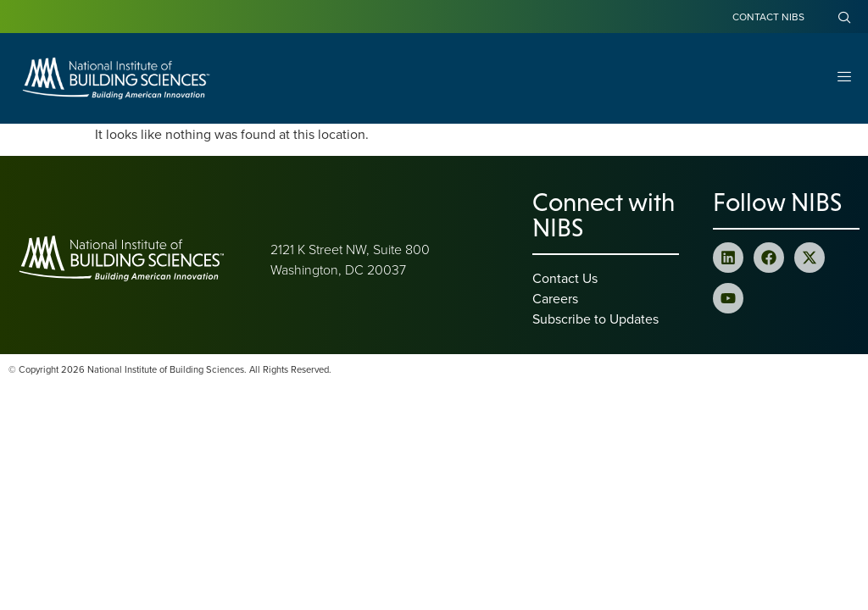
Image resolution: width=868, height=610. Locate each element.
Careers (555, 298)
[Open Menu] (844, 78)
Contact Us (565, 278)
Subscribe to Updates (595, 319)
